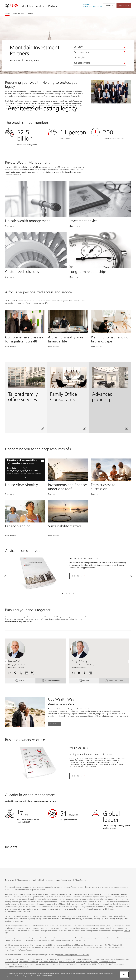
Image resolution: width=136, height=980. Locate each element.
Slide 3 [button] (70, 593)
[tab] (63, 593)
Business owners (82, 63)
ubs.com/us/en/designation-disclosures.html (73, 954)
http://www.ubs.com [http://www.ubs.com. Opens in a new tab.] (38, 890)
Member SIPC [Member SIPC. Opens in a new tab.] (27, 928)
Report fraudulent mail (64, 880)
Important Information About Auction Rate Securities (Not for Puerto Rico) (41, 964)
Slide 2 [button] (66, 593)
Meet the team (19, 13)
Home (7, 13)
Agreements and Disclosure (19, 967)
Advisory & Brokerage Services (87, 962)
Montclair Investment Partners (40, 6)
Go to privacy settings (44, 976)
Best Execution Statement (28, 962)
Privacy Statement (92, 973)
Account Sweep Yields (67, 962)
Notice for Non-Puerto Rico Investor (41, 959)
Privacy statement (23, 880)
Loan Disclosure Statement (48, 962)
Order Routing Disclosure (64, 959)
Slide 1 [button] (63, 593)
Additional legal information (43, 880)
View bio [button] (23, 681)
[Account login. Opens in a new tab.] (124, 6)
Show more (10, 227)
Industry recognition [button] (51, 681)
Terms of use (10, 880)
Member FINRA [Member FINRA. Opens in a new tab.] (39, 928)
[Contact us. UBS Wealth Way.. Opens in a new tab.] (55, 724)
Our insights (79, 58)
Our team (78, 47)
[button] (10, 673)
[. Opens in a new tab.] (12, 6)
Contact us (109, 6)
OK (25, 477)
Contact (31, 13)
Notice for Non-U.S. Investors (16, 959)
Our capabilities (81, 52)
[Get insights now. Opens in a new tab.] (78, 576)
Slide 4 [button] (73, 593)
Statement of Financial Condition (87, 959)
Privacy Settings (80, 880)
